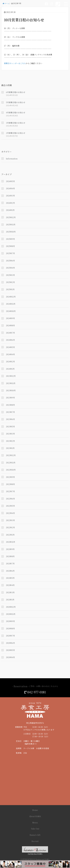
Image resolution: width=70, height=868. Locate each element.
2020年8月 (10, 629)
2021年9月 (10, 549)
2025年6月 (10, 261)
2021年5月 (10, 578)
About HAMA (35, 816)
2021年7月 (10, 564)
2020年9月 (10, 621)
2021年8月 (10, 556)
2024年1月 (10, 369)
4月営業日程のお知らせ (16, 113)
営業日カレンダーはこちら (15, 63)
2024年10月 (11, 311)
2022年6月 (10, 499)
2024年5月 (10, 347)
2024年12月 (11, 297)
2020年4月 (10, 657)
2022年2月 (10, 527)
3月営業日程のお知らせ (16, 123)
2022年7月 (10, 491)
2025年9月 (10, 239)
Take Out (35, 829)
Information (12, 159)
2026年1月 (10, 210)
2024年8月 (10, 325)
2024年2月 (10, 362)
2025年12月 (11, 217)
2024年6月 (10, 340)
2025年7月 (10, 253)
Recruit (35, 841)
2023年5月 (10, 427)
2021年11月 (11, 542)
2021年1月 (10, 600)
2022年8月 (10, 484)
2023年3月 (10, 434)
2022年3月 (10, 520)
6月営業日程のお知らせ (16, 92)
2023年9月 (10, 398)
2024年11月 (11, 304)
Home (35, 810)
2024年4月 (10, 354)
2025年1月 (10, 289)
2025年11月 (11, 225)
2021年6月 (10, 571)
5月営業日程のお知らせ (16, 102)
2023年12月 (11, 376)
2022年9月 (10, 477)
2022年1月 (10, 535)
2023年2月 (10, 441)
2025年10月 (11, 232)
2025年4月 (10, 268)
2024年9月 (10, 318)
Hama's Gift (35, 835)
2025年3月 (10, 275)
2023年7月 (10, 412)
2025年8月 (10, 246)
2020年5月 (10, 650)
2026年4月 (10, 188)
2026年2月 (10, 203)
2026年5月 (10, 181)
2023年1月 (10, 448)
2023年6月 (10, 419)
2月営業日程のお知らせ (16, 133)
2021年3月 (10, 592)
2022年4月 (10, 513)
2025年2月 (10, 282)
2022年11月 (11, 463)
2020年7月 (10, 636)
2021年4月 (10, 585)
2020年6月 (10, 643)
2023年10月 (11, 390)
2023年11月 (11, 383)
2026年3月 (10, 196)
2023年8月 (10, 405)
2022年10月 (11, 470)
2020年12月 (11, 607)
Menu (35, 823)
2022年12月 (11, 455)
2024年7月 (10, 333)
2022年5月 (10, 506)
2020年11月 (11, 614)
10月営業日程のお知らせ (24, 20)
